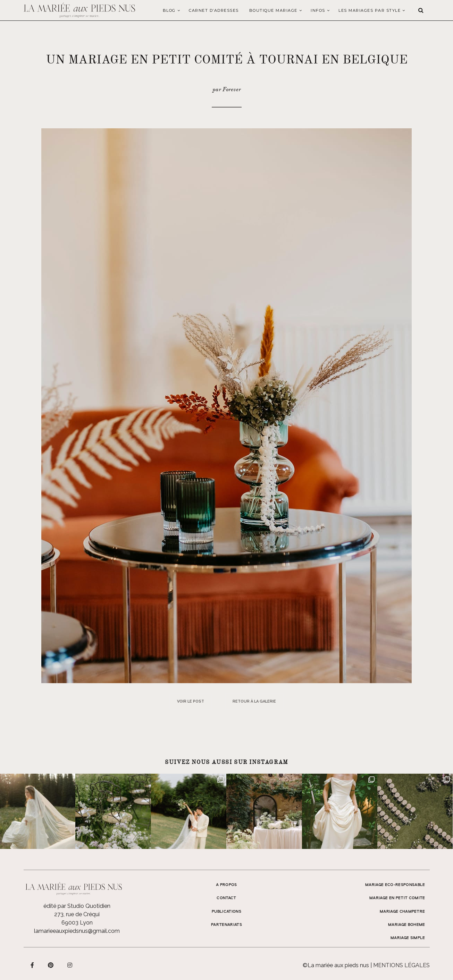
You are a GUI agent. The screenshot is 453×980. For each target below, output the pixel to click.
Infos (318, 10)
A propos (226, 885)
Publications (226, 912)
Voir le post (191, 701)
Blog (169, 10)
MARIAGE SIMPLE (408, 938)
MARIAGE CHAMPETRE (402, 912)
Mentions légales (401, 965)
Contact (226, 898)
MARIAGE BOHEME (407, 925)
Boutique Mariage (273, 10)
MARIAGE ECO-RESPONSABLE (395, 885)
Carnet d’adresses (214, 10)
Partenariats (226, 925)
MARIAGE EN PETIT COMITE (397, 898)
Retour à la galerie (254, 701)
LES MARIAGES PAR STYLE (370, 10)
